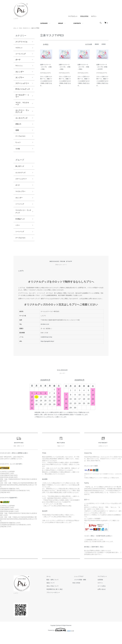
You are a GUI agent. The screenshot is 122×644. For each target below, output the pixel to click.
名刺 (17, 132)
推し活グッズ (21, 170)
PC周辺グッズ (21, 227)
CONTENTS (77, 23)
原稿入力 (19, 125)
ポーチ (18, 60)
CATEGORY (44, 23)
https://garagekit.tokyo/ (47, 351)
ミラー (18, 234)
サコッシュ (20, 66)
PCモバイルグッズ (23, 90)
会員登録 (102, 589)
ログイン (94, 16)
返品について (58, 593)
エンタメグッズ (21, 119)
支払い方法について (60, 596)
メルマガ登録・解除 (85, 589)
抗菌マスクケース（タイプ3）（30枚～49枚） (65, 67)
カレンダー (20, 73)
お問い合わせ (103, 599)
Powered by (61, 639)
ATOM (84, 593)
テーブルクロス (21, 138)
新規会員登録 (84, 16)
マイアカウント (73, 16)
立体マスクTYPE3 (38, 28)
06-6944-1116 (45, 334)
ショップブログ (83, 586)
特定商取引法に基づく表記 (62, 599)
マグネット (20, 48)
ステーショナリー (22, 84)
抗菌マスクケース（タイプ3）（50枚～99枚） (83, 67)
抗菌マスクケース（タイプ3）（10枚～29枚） (46, 67)
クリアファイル (21, 42)
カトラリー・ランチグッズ (22, 112)
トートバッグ (21, 54)
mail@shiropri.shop (46, 347)
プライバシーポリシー (61, 602)
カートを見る (103, 596)
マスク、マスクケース (25, 28)
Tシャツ (19, 145)
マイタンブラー (21, 197)
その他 (18, 152)
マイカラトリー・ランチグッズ (22, 219)
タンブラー (20, 79)
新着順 (104, 44)
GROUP (61, 23)
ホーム (15, 28)
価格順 (97, 44)
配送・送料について (60, 589)
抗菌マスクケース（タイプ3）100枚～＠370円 (102, 67)
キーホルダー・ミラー (22, 97)
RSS (80, 593)
